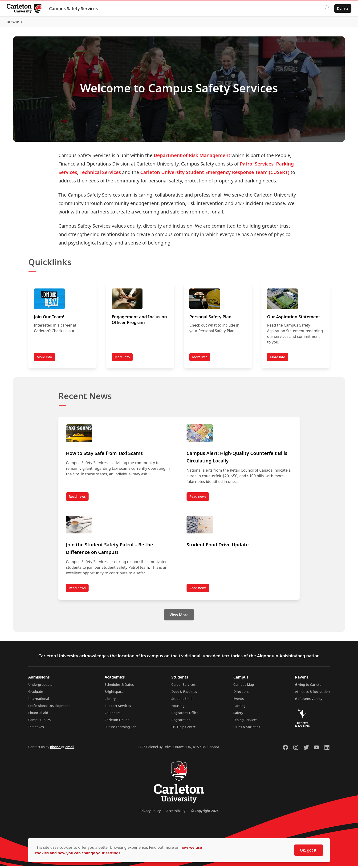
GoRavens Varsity (309, 701)
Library (110, 701)
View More (179, 617)
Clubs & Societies (247, 729)
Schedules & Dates (119, 687)
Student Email (182, 701)
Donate (342, 8)
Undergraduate (40, 687)
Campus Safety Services (74, 8)
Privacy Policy (150, 813)
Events (239, 701)
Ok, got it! (309, 850)
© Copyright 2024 (205, 813)
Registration (181, 722)
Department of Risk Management (192, 157)
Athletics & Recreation (312, 694)
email (70, 749)
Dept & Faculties (184, 694)
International (39, 701)
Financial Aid (38, 715)
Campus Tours (39, 722)
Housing (178, 708)
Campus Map (244, 687)
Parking (240, 708)
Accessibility (176, 813)
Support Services (118, 708)
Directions (241, 694)
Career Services (184, 687)
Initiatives (36, 729)
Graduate (36, 694)
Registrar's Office (185, 715)
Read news (79, 500)
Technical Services (100, 174)
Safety (238, 715)
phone (55, 749)
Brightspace (114, 694)
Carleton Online (117, 722)
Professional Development (49, 708)
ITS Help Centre (184, 729)
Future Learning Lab (120, 729)
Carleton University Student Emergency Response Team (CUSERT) (215, 174)
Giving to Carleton (309, 687)
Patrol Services (257, 166)
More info (44, 359)
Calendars (112, 715)
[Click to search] (326, 8)
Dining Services (245, 722)
